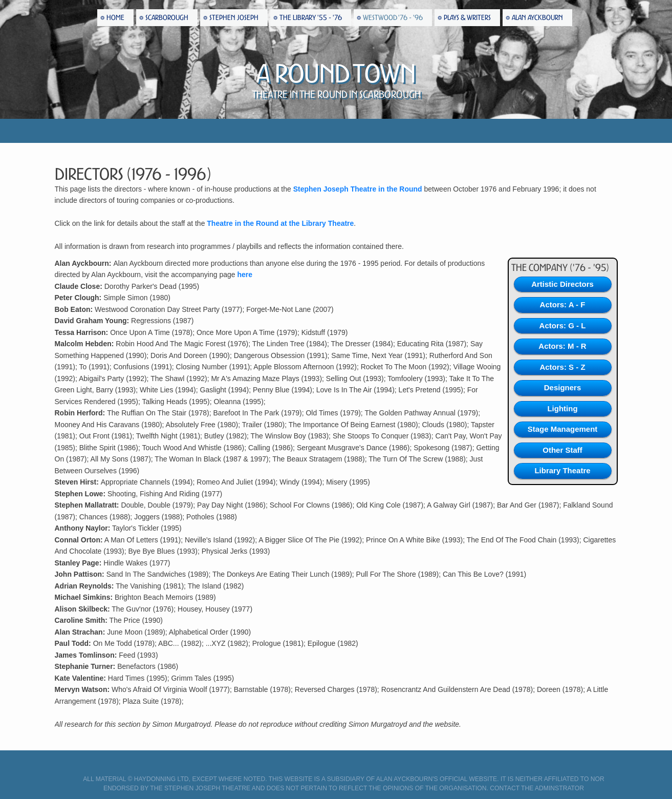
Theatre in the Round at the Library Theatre (280, 223)
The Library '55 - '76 (311, 18)
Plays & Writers (467, 18)
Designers (563, 387)
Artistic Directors (562, 284)
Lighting (562, 408)
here (245, 275)
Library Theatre (562, 470)
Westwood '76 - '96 (393, 18)
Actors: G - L (563, 325)
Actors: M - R (562, 346)
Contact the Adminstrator (537, 788)
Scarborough (167, 18)
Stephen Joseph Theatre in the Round (358, 189)
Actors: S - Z (562, 367)
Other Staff (562, 450)
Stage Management (563, 429)
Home (115, 18)
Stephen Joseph (234, 18)
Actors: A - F (563, 304)
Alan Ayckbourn (537, 18)
